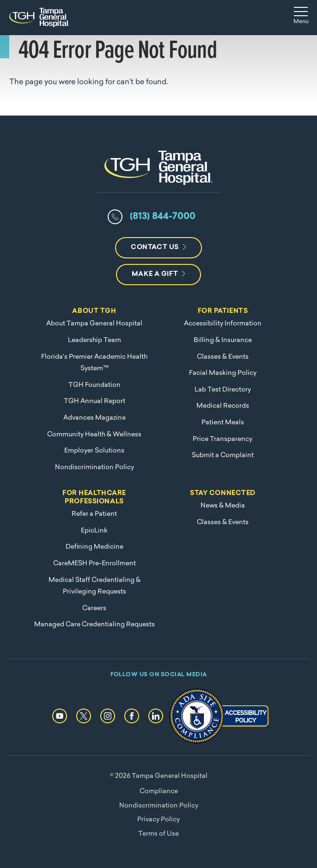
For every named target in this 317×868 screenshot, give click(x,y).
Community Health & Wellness (94, 435)
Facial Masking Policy (223, 373)
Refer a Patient (94, 514)
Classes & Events (223, 357)
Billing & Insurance (223, 340)
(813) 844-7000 (163, 217)
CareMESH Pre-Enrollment (94, 564)
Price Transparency (223, 439)
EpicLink (94, 531)
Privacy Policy (158, 820)
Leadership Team (94, 340)
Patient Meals (223, 423)
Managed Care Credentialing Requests (94, 625)
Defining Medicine (94, 547)
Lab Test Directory (223, 390)
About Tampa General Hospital (94, 324)
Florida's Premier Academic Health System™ (94, 363)
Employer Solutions (94, 451)
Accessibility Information (223, 324)
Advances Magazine (94, 418)
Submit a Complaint (223, 455)
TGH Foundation (94, 385)
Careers (94, 608)
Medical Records (223, 406)
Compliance (159, 792)
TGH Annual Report (94, 401)
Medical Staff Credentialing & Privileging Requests (94, 586)
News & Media (223, 506)
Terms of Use (158, 834)
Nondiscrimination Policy (94, 468)
